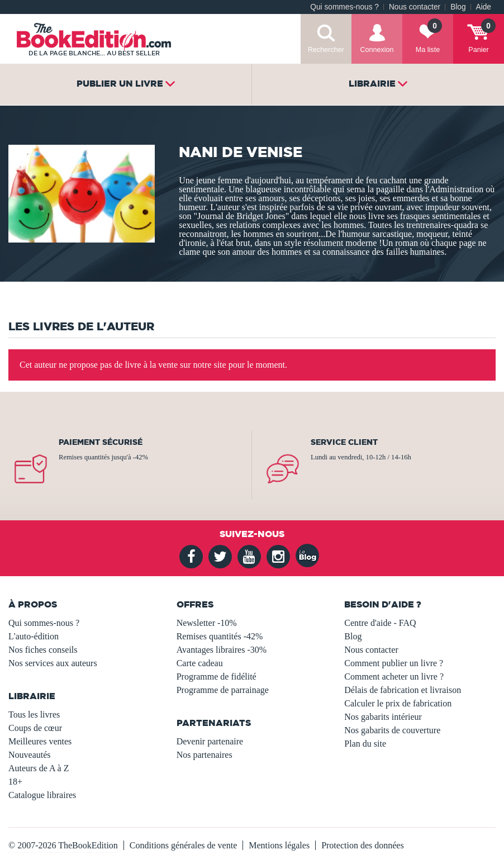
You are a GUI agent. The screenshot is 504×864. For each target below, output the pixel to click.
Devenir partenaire (210, 741)
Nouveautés (30, 755)
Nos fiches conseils (43, 650)
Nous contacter (415, 7)
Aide (484, 7)
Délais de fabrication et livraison (403, 690)
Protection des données (363, 845)
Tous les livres (34, 715)
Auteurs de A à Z (39, 768)
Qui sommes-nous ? (344, 7)
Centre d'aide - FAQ (380, 623)
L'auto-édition (34, 636)
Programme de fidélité (217, 677)
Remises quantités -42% (220, 636)
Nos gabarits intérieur (383, 717)
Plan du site (365, 744)
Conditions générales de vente (183, 845)
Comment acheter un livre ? (394, 677)
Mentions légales (279, 845)
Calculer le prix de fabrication (398, 703)
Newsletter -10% (207, 623)
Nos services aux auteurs (53, 663)
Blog (458, 7)
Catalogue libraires (42, 795)
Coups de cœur (35, 728)
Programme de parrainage (223, 690)
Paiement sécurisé (101, 442)
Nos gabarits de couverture (392, 730)
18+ (15, 782)
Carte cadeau (200, 663)
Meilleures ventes (40, 741)
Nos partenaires (205, 755)
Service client (344, 442)
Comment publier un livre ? (394, 663)
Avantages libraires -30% (222, 650)
